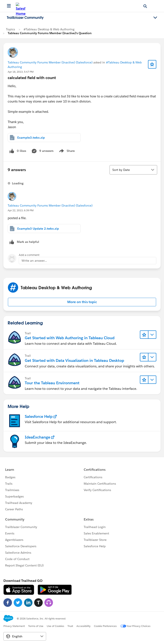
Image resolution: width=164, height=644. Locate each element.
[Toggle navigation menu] (155, 18)
